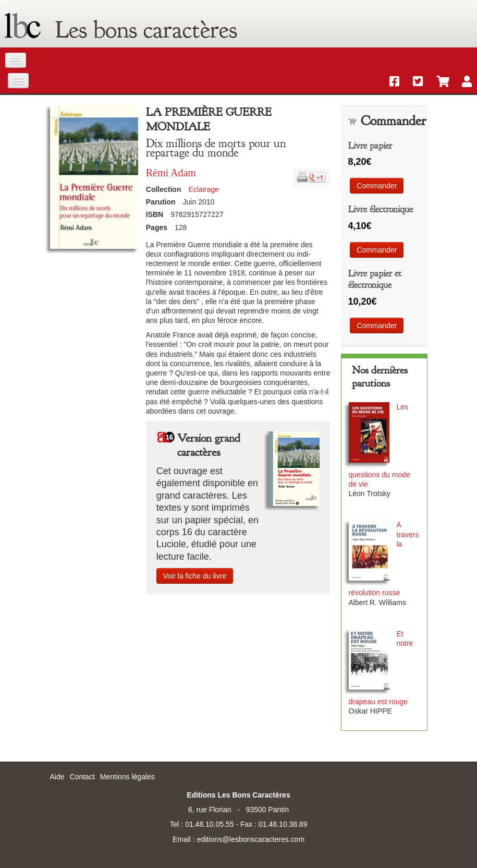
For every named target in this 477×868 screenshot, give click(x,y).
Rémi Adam (171, 173)
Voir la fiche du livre (195, 576)
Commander (377, 186)
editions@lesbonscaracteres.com (251, 839)
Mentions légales (127, 777)
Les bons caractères (146, 30)
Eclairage (203, 189)
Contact (82, 777)
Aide (57, 777)
